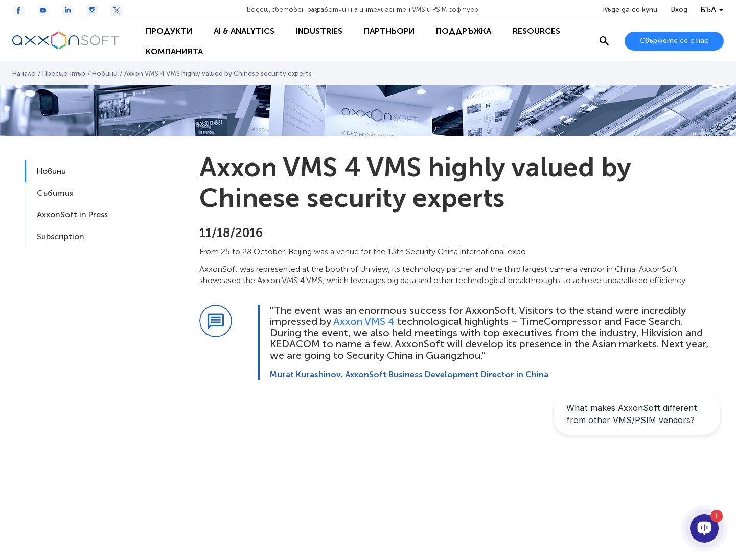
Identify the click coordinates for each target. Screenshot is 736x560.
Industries (319, 31)
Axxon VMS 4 (364, 321)
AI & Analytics (244, 31)
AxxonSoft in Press (72, 214)
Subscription (61, 236)
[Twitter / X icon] (117, 10)
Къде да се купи (630, 10)
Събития (55, 193)
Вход (679, 10)
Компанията (174, 51)
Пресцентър (64, 73)
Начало (24, 73)
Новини (105, 73)
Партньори (389, 31)
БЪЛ (708, 10)
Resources (536, 31)
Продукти (169, 31)
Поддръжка (464, 31)
